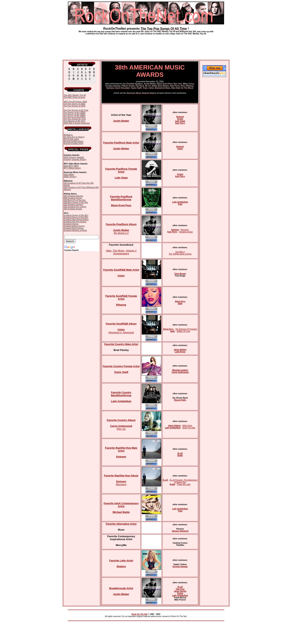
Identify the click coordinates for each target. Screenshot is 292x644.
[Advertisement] (146, 46)
